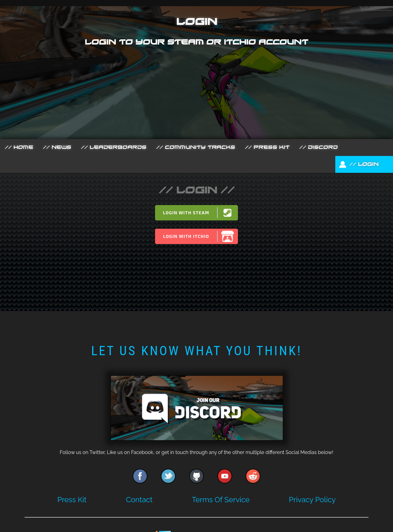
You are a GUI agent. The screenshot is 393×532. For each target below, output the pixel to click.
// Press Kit (267, 147)
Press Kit (72, 500)
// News (57, 147)
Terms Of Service (221, 500)
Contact (139, 500)
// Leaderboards (114, 147)
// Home (19, 147)
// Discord (319, 147)
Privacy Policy (312, 500)
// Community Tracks (196, 147)
